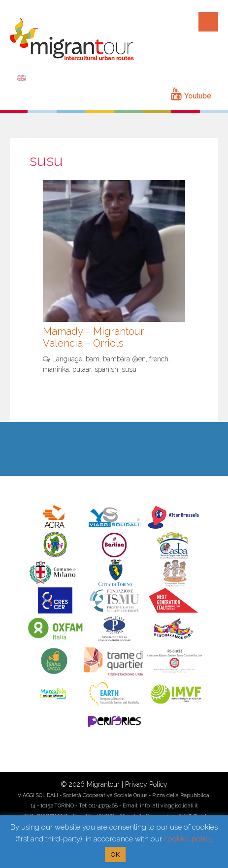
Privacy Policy (146, 784)
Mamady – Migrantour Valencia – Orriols (93, 337)
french (159, 359)
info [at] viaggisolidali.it (169, 805)
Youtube (191, 96)
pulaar (82, 369)
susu (129, 369)
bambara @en (124, 359)
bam (93, 359)
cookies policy (188, 839)
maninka (56, 369)
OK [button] (115, 854)
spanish (106, 369)
